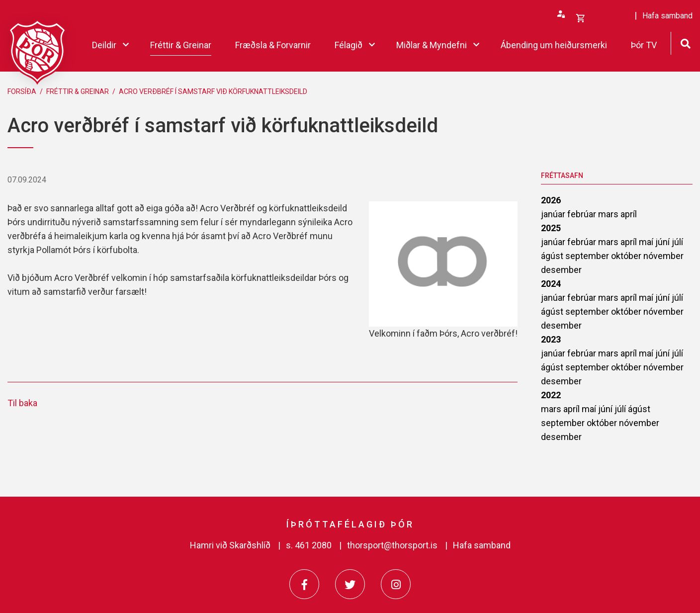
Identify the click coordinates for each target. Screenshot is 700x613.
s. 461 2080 (309, 545)
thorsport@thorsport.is (392, 545)
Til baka (22, 403)
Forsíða (22, 91)
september (588, 256)
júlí (677, 242)
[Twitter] (350, 584)
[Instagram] (396, 584)
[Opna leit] (685, 43)
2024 (551, 284)
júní (663, 242)
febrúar (583, 214)
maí (647, 242)
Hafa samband (482, 545)
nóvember (663, 256)
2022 (551, 395)
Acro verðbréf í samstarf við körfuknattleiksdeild (213, 91)
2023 (551, 339)
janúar (554, 214)
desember (561, 270)
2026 (551, 200)
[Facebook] (304, 584)
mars (609, 214)
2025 (551, 228)
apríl (629, 214)
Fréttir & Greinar (78, 91)
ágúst (553, 256)
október (627, 256)
